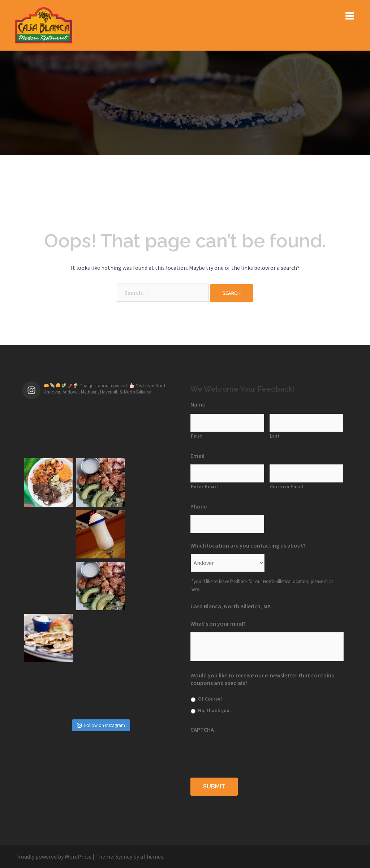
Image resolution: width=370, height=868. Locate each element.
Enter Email (204, 487)
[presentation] (245, 752)
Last (275, 436)
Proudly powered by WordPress (53, 856)
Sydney (124, 856)
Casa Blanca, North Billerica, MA (231, 606)
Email (200, 456)
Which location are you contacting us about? (251, 545)
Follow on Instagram (101, 622)
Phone (201, 506)
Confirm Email (287, 487)
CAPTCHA (202, 729)
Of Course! (210, 699)
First (196, 436)
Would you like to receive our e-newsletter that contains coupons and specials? (262, 679)
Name (201, 404)
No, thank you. (214, 710)
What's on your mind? (218, 624)
